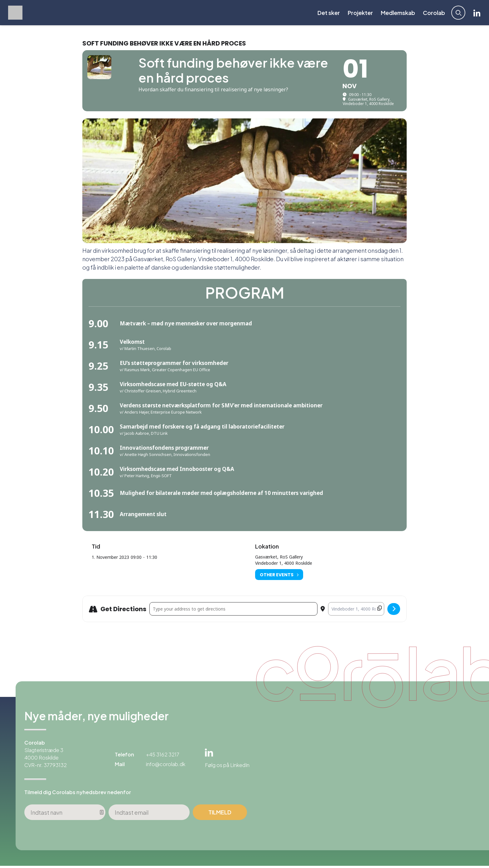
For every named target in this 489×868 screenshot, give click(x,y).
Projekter (359, 13)
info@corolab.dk (166, 766)
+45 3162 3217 (163, 757)
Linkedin (476, 13)
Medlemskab (397, 13)
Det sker (327, 13)
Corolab (433, 13)
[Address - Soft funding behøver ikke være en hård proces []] (233, 611)
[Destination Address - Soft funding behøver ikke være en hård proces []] (356, 611)
